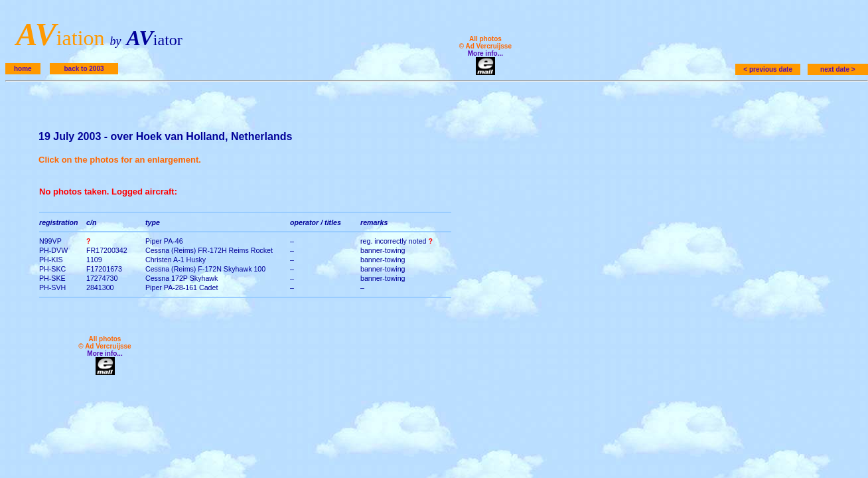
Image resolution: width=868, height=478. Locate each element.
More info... (485, 53)
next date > (838, 69)
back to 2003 (84, 69)
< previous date (768, 69)
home (23, 69)
